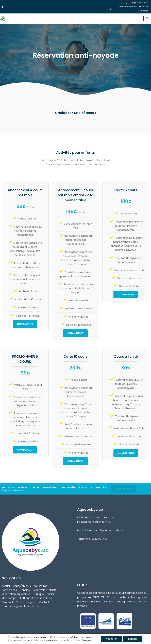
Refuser (133, 639)
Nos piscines (9, 590)
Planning (25, 590)
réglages (86, 640)
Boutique (38, 594)
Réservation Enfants (45, 590)
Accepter (111, 639)
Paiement (7, 602)
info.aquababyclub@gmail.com (105, 530)
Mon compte (10, 598)
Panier (50, 594)
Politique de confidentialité (36, 598)
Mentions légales (26, 602)
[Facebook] (3, 7)
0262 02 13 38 (99, 539)
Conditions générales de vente (20, 606)
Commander (25, 324)
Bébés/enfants (22, 586)
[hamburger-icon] (147, 19)
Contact (44, 602)
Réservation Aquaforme (16, 594)
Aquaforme (40, 586)
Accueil (6, 586)
